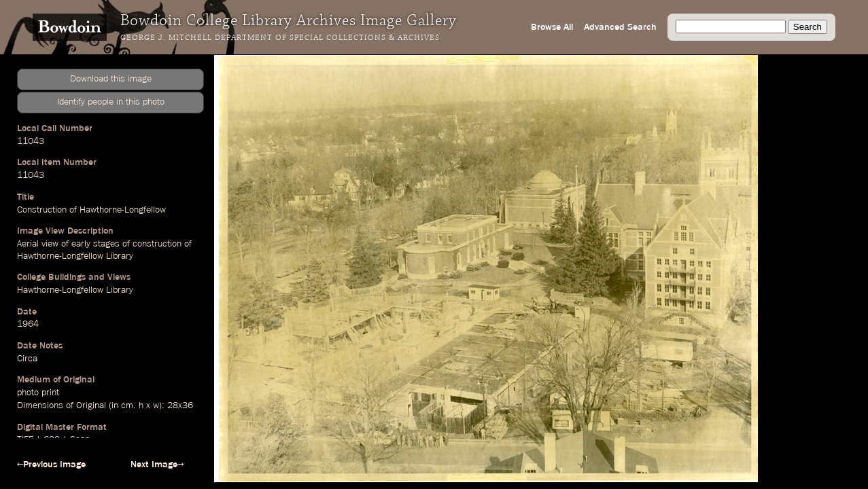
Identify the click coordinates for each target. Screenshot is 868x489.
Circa (27, 359)
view (50, 244)
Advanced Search (620, 27)
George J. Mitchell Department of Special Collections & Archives (280, 38)
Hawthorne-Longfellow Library (75, 256)
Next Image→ (157, 465)
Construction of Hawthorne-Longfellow (91, 210)
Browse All (552, 27)
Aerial (28, 244)
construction (157, 244)
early (81, 244)
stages (106, 244)
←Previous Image (51, 465)
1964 (28, 324)
